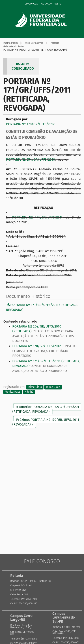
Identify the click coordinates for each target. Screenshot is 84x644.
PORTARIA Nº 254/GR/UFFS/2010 (30, 159)
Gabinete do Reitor (14, 47)
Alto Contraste (51, 4)
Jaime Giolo (35, 387)
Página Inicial (11, 43)
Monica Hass (13, 392)
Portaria (55, 43)
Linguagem (32, 4)
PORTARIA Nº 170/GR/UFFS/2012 (30, 124)
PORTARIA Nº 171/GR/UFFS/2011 (37, 217)
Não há (29, 392)
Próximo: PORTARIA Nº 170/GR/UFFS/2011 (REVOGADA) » (46, 422)
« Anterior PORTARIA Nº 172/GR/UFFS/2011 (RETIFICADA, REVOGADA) (46, 409)
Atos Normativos (34, 43)
